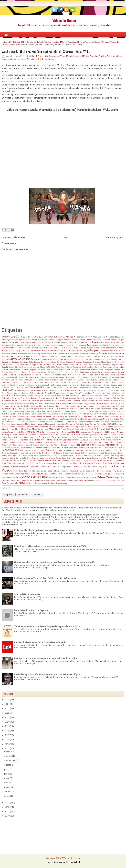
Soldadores (66, 461)
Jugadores (120, 411)
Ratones (82, 447)
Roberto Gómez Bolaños (66, 453)
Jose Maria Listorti (43, 411)
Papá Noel (120, 435)
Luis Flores (86, 419)
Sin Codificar (38, 461)
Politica (107, 442)
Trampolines (64, 471)
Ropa (10, 456)
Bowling (37, 354)
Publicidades (112, 445)
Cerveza (69, 362)
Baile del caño (20, 348)
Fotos (47, 393)
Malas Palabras (25, 421)
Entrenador (46, 385)
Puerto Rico (6, 447)
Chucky (121, 365)
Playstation (54, 442)
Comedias (120, 367)
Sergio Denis (61, 458)
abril (6, 783)
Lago (11, 417)
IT (54, 409)
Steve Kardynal (108, 461)
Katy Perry (47, 414)
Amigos (121, 340)
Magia (4, 421)
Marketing (21, 424)
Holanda (11, 404)
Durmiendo (82, 380)
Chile (54, 365)
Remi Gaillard (114, 450)
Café (75, 357)
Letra (87, 416)
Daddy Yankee (55, 375)
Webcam (64, 480)
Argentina (97, 342)
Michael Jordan (55, 427)
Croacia (37, 372)
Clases (29, 367)
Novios (22, 434)
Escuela (107, 385)
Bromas (103, 354)
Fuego (102, 393)
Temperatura (34, 467)
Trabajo (56, 471)
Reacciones (90, 447)
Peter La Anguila (81, 440)
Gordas (56, 398)
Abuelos (69, 337)
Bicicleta (60, 351)
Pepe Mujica (25, 440)
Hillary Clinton (90, 401)
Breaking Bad (85, 354)
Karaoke (33, 414)
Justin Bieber (23, 414)
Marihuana (115, 421)
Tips (89, 467)
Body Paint (120, 351)
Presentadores (7, 445)
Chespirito (34, 365)
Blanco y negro (83, 351)
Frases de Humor (67, 393)
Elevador (121, 382)
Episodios (65, 385)
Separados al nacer (48, 458)
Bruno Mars (26, 357)
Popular (8, 495)
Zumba (64, 483)
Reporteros (6, 453)
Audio (70, 345)
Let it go (81, 417)
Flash (122, 390)
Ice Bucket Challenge (30, 406)
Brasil (55, 354)
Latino (28, 417)
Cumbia (121, 372)
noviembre (9, 752)
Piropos (121, 440)
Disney (92, 377)
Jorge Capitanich (19, 411)
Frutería (96, 393)
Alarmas (28, 340)
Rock (82, 453)
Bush (37, 357)
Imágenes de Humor (96, 406)
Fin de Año (115, 390)
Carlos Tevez (83, 359)
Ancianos (27, 342)
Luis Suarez (104, 419)
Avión (103, 345)
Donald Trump (17, 380)
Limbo (106, 417)
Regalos (42, 450)
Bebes (5, 350)
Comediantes (109, 367)
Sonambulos (83, 461)
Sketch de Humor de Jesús (27, 594)
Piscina (5, 442)
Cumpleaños (7, 375)
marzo (7, 787)
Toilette (16, 471)
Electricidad (93, 382)
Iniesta (20, 409)
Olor (57, 435)
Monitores (44, 429)
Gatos (83, 395)
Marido (107, 421)
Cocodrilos (77, 367)
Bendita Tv (27, 351)
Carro (91, 359)
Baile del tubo (31, 348)
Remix (122, 450)
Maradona (83, 421)
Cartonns (102, 359)
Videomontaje (7, 478)
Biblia (53, 351)
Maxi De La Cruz (82, 424)
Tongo (21, 471)
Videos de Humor (64, 20)
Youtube (15, 483)
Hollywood (34, 404)
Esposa (17, 387)
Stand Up (98, 461)
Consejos (74, 370)
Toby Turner (103, 467)
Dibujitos (69, 377)
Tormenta (31, 471)
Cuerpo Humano (104, 372)
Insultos (26, 409)
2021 (56, 337)
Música (63, 42)
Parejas (42, 437)
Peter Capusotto (65, 440)
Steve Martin (120, 461)
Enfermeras (31, 385)
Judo (86, 411)
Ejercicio (108, 380)
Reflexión (35, 450)
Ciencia (18, 367)
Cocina (69, 367)
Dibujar (61, 377)
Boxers (49, 354)
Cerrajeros (61, 362)
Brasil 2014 (20, 42)
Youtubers (24, 483)
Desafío (15, 377)
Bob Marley (105, 351)
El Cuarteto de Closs (50, 382)
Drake (55, 380)
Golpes (35, 398)
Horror (59, 404)
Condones (50, 370)
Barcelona (82, 348)
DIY (96, 377)
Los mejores (43, 419)
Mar (77, 421)
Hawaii (26, 401)
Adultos (121, 337)
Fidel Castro (91, 390)
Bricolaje (94, 354)
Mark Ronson (11, 424)
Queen (22, 447)
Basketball (110, 348)
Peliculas (6, 440)
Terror (43, 467)
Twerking (121, 471)
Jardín (82, 409)
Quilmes (29, 447)
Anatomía (18, 342)
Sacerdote (64, 456)
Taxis (105, 463)
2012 (13, 337)
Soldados (74, 461)
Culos (114, 372)
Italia (58, 409)
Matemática (61, 424)
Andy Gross (36, 342)
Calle (103, 357)
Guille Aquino (106, 398)
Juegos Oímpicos (109, 411)
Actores (102, 337)
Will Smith (104, 481)
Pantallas (112, 435)
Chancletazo (106, 362)
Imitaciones (110, 406)
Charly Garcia (7, 365)
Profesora (72, 445)
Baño (56, 348)
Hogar (4, 404)
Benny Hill (46, 351)
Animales (56, 342)
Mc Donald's (101, 424)
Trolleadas (101, 471)
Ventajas (54, 474)
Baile (12, 348)
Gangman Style (48, 396)
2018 (46, 337)
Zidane (32, 483)
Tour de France (46, 471)
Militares (102, 427)
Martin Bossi (30, 424)
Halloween (6, 401)
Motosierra (84, 429)
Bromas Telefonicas (11, 356)
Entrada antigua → (115, 237)
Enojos (39, 385)
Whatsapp (83, 480)
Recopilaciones (10, 450)
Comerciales (8, 370)
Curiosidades (24, 375)
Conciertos (41, 370)
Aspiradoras (53, 345)
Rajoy (35, 447)
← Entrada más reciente (14, 237)
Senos (29, 458)
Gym (123, 398)
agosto (8, 765)
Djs (100, 377)
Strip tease (17, 463)
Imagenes (82, 406)
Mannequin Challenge (66, 421)
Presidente (28, 445)
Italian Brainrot (67, 409)
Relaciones (88, 450)
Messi (7, 427)
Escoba (101, 385)
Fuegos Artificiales (113, 393)
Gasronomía (74, 396)
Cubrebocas (85, 372)
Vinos (13, 481)
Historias (115, 401)
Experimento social (94, 387)
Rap (72, 447)
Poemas (68, 442)
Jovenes (56, 411)
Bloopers (94, 350)
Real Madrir (109, 447)
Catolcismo (24, 362)
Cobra (58, 367)
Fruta (90, 393)
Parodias (72, 42)
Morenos (70, 429)
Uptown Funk (30, 474)
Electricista (104, 382)
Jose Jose (30, 411)
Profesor (64, 445)
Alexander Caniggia (55, 340)
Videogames (99, 474)
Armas (5, 345)
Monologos (55, 429)
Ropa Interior (17, 456)
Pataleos (87, 437)
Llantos (5, 419)
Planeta (18, 442)
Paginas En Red (73, 862)
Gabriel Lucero (21, 396)
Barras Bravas (99, 348)
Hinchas (100, 401)
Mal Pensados (13, 421)
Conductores (59, 370)
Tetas (49, 467)
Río (40, 453)
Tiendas (76, 467)
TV (115, 471)
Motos (77, 429)
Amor (11, 342)
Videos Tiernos (89, 477)
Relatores (96, 450)
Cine (24, 367)
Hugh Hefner (90, 404)
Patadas (80, 437)
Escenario (93, 385)
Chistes (78, 365)
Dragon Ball (48, 380)
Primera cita (38, 445)
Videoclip (90, 474)
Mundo (122, 429)
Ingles (14, 409)
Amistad (5, 342)
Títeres (94, 467)
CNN (53, 367)
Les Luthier (73, 416)
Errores (78, 385)
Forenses (26, 393)
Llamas (121, 417)
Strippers (26, 463)
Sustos (57, 463)
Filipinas (107, 390)
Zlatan (37, 483)
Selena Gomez (16, 458)
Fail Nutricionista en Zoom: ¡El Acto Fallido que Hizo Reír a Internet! (46, 578)
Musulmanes (50, 432)
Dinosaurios (84, 377)
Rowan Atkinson (40, 456)
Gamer (31, 396)
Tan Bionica (74, 463)
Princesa (57, 445)
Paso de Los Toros (68, 437)
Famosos (34, 390)
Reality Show (120, 447)
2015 (31, 337)
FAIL (5, 390)
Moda (29, 429)
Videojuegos (109, 474)
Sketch (48, 460)
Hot (71, 403)
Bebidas (12, 351)
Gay (96, 396)
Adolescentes (112, 337)
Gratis (79, 398)
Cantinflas (73, 359)
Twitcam (5, 474)
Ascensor (29, 345)
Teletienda (14, 467)
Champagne (87, 362)
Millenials (109, 427)
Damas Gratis (88, 375)
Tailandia (65, 463)
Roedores (88, 453)
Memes (110, 424)
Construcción (84, 370)
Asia (36, 345)
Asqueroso (63, 345)
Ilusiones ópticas (69, 406)
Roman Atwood (98, 453)
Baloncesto (41, 348)
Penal (13, 440)
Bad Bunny (110, 345)
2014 (11, 42)
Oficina (51, 435)
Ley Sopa (93, 417)
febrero (8, 792)
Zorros (58, 483)
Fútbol (40, 42)
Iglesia (59, 406)
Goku (23, 398)
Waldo (58, 481)
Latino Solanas (37, 417)
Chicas (42, 365)
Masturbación (51, 424)
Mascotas (40, 424)
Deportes (120, 375)
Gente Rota (116, 396)
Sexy (89, 458)
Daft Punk (77, 375)
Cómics (17, 370)
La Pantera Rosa (101, 414)
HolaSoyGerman (22, 404)
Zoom (53, 483)
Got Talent (64, 398)
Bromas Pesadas (116, 354)
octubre (8, 756)
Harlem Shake (17, 401)
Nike (101, 432)
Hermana (48, 401)
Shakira (80, 42)
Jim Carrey (95, 409)
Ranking (66, 447)
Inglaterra (6, 409)
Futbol (5, 395)
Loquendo (22, 419)
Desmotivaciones (34, 377)
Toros (38, 471)
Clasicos (36, 367)
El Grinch (63, 382)
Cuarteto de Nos (68, 372)
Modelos (36, 429)
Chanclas (97, 362)
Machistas (114, 419)
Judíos (81, 411)
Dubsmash (68, 380)
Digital (76, 377)
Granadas (72, 398)
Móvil (91, 429)
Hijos (81, 401)
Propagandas (83, 445)
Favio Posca (61, 390)
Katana (39, 414)
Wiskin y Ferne (114, 481)
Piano (91, 440)
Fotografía (40, 393)
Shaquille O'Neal (105, 458)
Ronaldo (121, 453)
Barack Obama (66, 348)
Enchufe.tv (14, 385)
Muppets (17, 432)
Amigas (114, 340)
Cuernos (93, 372)
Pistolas (12, 442)
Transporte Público (77, 471)
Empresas (6, 385)
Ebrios (101, 380)
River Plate (52, 453)
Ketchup (55, 414)
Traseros (89, 471)
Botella (30, 354)
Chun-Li (5, 367)
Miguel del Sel (81, 427)
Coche (63, 367)
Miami (46, 427)
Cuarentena (55, 372)
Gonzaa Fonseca (45, 398)
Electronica (113, 382)
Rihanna (35, 453)
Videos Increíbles (57, 478)
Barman (90, 348)
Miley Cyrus (93, 427)
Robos (78, 453)
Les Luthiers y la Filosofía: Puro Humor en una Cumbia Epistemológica (47, 674)
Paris (48, 437)
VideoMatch (119, 474)
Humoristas (15, 406)
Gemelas (107, 396)
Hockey (122, 401)
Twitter (12, 474)
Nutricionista (31, 435)
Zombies (44, 483)
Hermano (55, 401)
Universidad (19, 474)
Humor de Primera (111, 404)
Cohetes (85, 367)
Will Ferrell (95, 481)
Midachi (65, 427)
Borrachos (22, 354)
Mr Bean (98, 429)
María (102, 421)
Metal (20, 427)
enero (7, 796)
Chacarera (78, 362)
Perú (55, 440)
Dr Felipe (27, 380)
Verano (68, 474)
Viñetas (19, 481)
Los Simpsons (65, 419)
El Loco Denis (72, 382)
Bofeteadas (6, 354)
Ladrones (111, 414)
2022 (7, 713)
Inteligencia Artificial (38, 409)
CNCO (48, 367)
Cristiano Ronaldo (21, 372)
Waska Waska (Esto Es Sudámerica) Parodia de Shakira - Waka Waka (46, 51)
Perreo (43, 440)
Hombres (43, 404)
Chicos (49, 365)
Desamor (22, 377)
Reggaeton (51, 450)
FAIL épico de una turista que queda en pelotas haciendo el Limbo (46, 658)
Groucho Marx (94, 398)
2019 (7, 726)
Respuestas (15, 453)
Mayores (93, 424)
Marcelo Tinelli (93, 421)
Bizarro (73, 350)
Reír (82, 450)
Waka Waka (15, 45)
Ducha (75, 380)
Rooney (4, 456)
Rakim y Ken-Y (43, 447)
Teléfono (5, 467)
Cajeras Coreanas (93, 357)
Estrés (60, 387)
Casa (108, 359)
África (4, 340)
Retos (22, 453)
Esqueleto (25, 387)
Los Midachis (54, 419)
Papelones (25, 437)
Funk (122, 393)
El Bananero (117, 380)
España (121, 385)
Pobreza (62, 442)
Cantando (64, 359)
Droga (61, 380)
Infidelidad (120, 406)
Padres (77, 434)
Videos (17, 477)
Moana (18, 429)
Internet (50, 409)
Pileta (103, 440)
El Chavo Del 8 (25, 382)
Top (26, 471)
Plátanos (25, 442)
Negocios (83, 432)
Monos (64, 429)
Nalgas (59, 432)
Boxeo (43, 354)
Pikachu (97, 440)
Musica (56, 42)
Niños (106, 432)
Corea (101, 370)
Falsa (20, 390)
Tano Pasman (86, 463)
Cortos (5, 372)
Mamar (54, 421)
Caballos (44, 357)
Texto (54, 467)
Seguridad (5, 458)
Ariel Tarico (120, 342)
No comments (48, 59)
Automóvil (83, 345)
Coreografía (108, 370)
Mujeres (106, 429)
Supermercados (46, 463)
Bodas (113, 351)
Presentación (119, 442)
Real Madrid (100, 447)
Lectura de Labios (50, 417)
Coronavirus (119, 370)
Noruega (113, 432)
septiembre (10, 760)
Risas (44, 453)
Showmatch (7, 461)
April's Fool (74, 342)
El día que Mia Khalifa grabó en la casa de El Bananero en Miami (44, 530)
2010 (7, 816)
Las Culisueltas (19, 417)
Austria (75, 345)
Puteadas (15, 447)
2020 (51, 337)
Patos (101, 437)
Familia (26, 390)
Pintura (115, 440)
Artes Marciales (18, 345)
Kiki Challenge (73, 414)
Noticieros (14, 435)
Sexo (84, 458)
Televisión (24, 467)
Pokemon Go (84, 442)
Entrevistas (56, 385)
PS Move (93, 445)
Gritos (85, 398)
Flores (4, 393)
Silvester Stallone (19, 461)
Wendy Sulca (74, 481)
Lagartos (5, 417)
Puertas (121, 445)
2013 (19, 337)
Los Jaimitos (32, 419)
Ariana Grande (109, 342)
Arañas (82, 342)
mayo (7, 778)
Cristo (31, 372)
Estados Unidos (37, 387)
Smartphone (57, 461)
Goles (28, 398)
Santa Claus (109, 456)
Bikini (66, 351)
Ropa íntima (28, 456)
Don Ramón (6, 380)
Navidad (75, 432)
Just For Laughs (9, 414)
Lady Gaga (120, 414)
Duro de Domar (93, 380)
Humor (99, 403)
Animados (46, 342)
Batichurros (120, 348)
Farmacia (52, 390)
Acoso (95, 337)
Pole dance (94, 442)
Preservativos (18, 445)
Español (5, 387)
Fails (10, 390)
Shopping (116, 458)
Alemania (42, 340)
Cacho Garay (60, 357)
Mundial (48, 42)
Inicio (7, 35)
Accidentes (79, 337)
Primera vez (48, 445)
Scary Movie (120, 456)
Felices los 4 (71, 390)
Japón (76, 409)
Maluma (42, 421)
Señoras (36, 458)
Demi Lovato (110, 375)
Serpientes (77, 458)
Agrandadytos (12, 340)
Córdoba (94, 370)
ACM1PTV (88, 337)
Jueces (91, 411)
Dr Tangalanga (37, 380)
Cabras (51, 357)
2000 (4, 337)
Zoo (49, 483)
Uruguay (105, 42)
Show (122, 458)
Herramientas (73, 401)
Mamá (48, 421)
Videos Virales (105, 477)
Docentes (105, 377)
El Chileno (36, 382)
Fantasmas (43, 390)
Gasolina (65, 396)
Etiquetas (23, 495)
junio (7, 774)
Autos (90, 345)
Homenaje (51, 404)
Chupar (11, 367)
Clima (42, 367)
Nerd (89, 432)
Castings (15, 362)
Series (70, 458)
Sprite (91, 461)
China (60, 365)
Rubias (50, 455)
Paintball (84, 435)
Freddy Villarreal (81, 393)
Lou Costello (76, 419)
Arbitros (88, 342)
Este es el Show (51, 387)
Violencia (26, 481)
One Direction (64, 435)
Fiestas (100, 390)
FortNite (33, 393)
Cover (11, 372)
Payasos (108, 437)
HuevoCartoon (79, 404)
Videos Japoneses (73, 478)
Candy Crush (47, 359)
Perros (49, 440)
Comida (25, 370)
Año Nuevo (65, 342)
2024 (7, 704)
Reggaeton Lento (63, 450)
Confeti (67, 370)
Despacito (46, 377)
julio (6, 769)
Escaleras (85, 385)
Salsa (71, 456)
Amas (89, 340)
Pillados (109, 440)
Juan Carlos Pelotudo (69, 411)
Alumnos (75, 340)
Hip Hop (107, 401)
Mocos (24, 429)
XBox (122, 481)
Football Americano (14, 393)
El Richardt (83, 382)
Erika (72, 385)
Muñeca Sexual (7, 432)
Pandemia (103, 435)
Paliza (96, 435)
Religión (104, 450)
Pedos (115, 437)
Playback (38, 442)
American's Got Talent (101, 340)
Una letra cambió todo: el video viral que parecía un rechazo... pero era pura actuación (55, 562)
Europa (65, 387)
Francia (57, 393)
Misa (122, 427)
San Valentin (99, 456)
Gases (58, 396)
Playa (31, 442)
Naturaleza (67, 432)
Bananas (50, 348)
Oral (71, 435)
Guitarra (116, 398)
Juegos (98, 411)
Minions (117, 427)
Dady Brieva (67, 375)
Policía (101, 442)
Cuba (77, 372)
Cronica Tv (46, 372)
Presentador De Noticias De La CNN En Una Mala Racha (40, 642)
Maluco (35, 421)
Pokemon (75, 442)
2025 (60, 337)
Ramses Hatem (56, 447)
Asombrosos (43, 345)
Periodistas (35, 440)
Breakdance (74, 354)
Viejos (117, 478)
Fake (16, 390)
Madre (122, 419)
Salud (81, 455)
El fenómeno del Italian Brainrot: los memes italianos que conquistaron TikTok (51, 546)
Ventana (61, 474)
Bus (33, 357)
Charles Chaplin (118, 362)
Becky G (19, 351)
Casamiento (6, 362)
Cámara (109, 357)
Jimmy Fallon (106, 409)
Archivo (37, 495)
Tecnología (120, 463)
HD (38, 401)
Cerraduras (52, 362)
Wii (89, 481)
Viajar (83, 474)
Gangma (38, 396)
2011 (8, 337)
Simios (29, 461)
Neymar (95, 432)
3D (64, 337)
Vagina (47, 474)
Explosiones (107, 387)
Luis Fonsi (94, 419)
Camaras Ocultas (21, 359)
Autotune (97, 345)
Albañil (34, 340)
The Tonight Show (64, 467)
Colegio (91, 367)
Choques (97, 365)
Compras (32, 370)
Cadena (70, 357)
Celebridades (35, 362)
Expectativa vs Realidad (78, 387)
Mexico (30, 427)
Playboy (46, 442)
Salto (75, 456)
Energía (22, 385)
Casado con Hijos (117, 359)
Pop (113, 442)
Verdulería (76, 474)
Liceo (101, 417)
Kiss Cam (89, 414)
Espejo (11, 387)
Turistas (109, 471)
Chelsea (26, 365)
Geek (101, 396)
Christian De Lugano (110, 365)
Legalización (62, 417)
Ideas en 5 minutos (47, 406)
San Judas (88, 456)
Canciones (31, 42)
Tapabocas (98, 463)
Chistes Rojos (88, 365)
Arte (10, 345)
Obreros (44, 435)
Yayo (4, 483)
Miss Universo (8, 429)
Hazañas (33, 401)
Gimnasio (16, 398)
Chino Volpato (69, 365)
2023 (7, 708)
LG (98, 417)
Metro (24, 427)
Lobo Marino (13, 419)
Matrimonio (70, 424)
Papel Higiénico (14, 437)
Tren (95, 471)
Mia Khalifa (38, 427)
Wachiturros (40, 480)
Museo (24, 432)
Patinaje (95, 437)
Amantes (83, 340)
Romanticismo (111, 453)
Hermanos (63, 401)
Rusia (57, 455)
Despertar (54, 377)
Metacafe (13, 427)
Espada (114, 385)
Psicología (101, 445)
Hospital (65, 404)
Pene (18, 440)
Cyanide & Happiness (40, 375)
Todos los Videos (93, 42)
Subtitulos (34, 463)
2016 (36, 337)
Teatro (111, 463)
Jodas (115, 409)
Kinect (82, 414)
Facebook (115, 387)
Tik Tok (83, 467)
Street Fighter (7, 463)
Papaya (5, 437)
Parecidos (34, 437)
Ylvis (9, 483)
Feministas (81, 390)
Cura (16, 375)
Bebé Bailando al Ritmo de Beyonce (31, 610)
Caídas (81, 356)
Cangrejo (56, 359)
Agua (21, 340)
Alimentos (68, 340)
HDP (42, 401)
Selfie (24, 458)
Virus (32, 481)
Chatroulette (18, 365)
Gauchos (90, 396)
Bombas (14, 354)
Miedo (71, 427)
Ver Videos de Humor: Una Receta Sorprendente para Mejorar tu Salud (47, 626)
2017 (41, 337)
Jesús (88, 409)
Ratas (76, 447)
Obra (39, 435)
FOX (52, 393)
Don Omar (120, 377)
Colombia (98, 367)
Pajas (91, 435)
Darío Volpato (99, 375)
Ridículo (28, 453)
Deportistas (7, 377)
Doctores (112, 377)
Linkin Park (113, 417)
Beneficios (37, 351)
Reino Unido (75, 450)
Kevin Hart (63, 414)
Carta (96, 359)
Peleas (121, 437)
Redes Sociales (25, 450)
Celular (44, 362)
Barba (75, 348)
